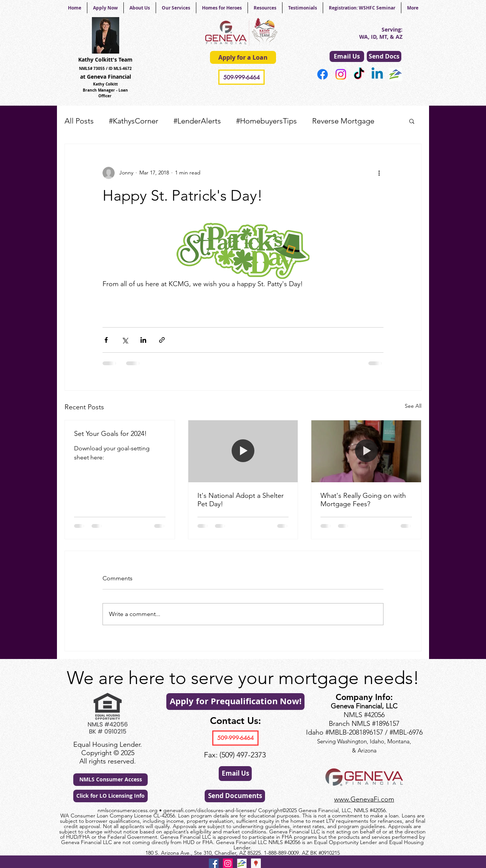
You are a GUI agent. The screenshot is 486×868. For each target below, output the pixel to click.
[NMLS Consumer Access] (110, 780)
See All (413, 406)
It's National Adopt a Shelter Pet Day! (241, 500)
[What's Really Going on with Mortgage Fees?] (366, 451)
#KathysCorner (134, 121)
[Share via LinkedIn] (143, 340)
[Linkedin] (377, 74)
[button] (412, 121)
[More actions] (379, 173)
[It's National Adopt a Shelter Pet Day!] (243, 451)
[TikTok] (359, 74)
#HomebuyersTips (267, 121)
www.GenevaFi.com (364, 799)
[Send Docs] (384, 56)
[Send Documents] (235, 796)
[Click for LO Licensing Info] (110, 796)
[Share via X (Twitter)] (125, 340)
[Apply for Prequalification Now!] (235, 702)
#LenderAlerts (197, 121)
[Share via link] (162, 340)
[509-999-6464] (241, 77)
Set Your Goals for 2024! (110, 434)
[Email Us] (347, 56)
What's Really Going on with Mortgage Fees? (363, 500)
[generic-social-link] (395, 74)
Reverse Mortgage (343, 121)
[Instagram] (341, 74)
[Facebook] (323, 74)
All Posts (79, 121)
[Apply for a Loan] (243, 57)
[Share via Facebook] (106, 340)
